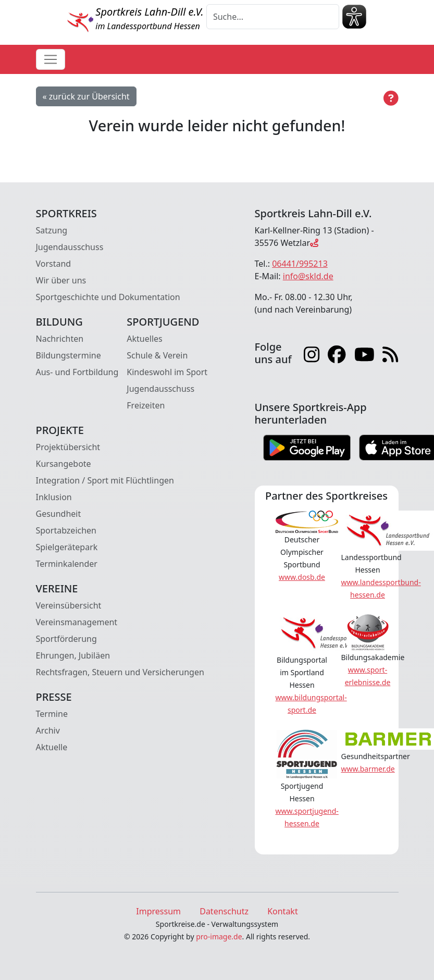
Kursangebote (64, 464)
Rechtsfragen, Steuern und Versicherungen (120, 672)
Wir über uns (61, 280)
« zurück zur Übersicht (86, 96)
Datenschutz (224, 911)
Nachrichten (60, 339)
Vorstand (54, 264)
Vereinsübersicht (69, 605)
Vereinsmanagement (77, 622)
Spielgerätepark (67, 547)
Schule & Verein (157, 355)
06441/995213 (300, 264)
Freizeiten (146, 405)
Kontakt (283, 911)
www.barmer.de (368, 769)
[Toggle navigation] (51, 59)
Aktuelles (144, 339)
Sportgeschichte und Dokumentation (108, 297)
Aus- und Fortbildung (77, 372)
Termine (52, 714)
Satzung (52, 230)
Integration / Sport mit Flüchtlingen (105, 480)
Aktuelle (52, 747)
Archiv (48, 730)
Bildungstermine (69, 355)
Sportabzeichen (66, 530)
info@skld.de (308, 276)
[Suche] (273, 17)
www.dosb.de (302, 577)
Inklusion (54, 497)
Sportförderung (66, 639)
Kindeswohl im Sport (167, 372)
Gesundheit (59, 514)
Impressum (158, 911)
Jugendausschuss (70, 247)
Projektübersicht (68, 447)
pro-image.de (219, 936)
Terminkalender (67, 564)
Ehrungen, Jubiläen (73, 655)
